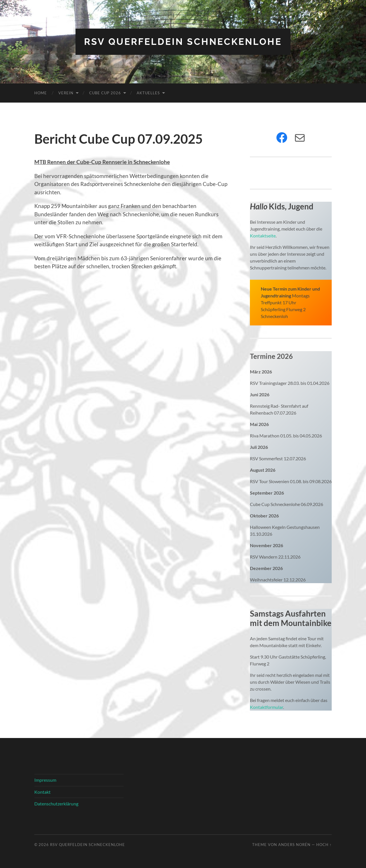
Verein (66, 93)
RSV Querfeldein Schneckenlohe (183, 42)
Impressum (45, 780)
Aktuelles (148, 93)
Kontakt (42, 792)
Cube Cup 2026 (105, 93)
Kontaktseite (263, 236)
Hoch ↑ (324, 845)
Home (41, 93)
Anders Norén (294, 845)
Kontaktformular (266, 707)
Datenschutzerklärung (56, 804)
